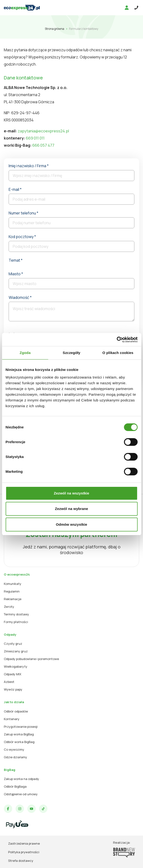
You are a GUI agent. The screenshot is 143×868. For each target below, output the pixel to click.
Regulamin (12, 591)
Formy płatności (16, 622)
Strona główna (54, 29)
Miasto (16, 274)
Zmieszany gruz (16, 651)
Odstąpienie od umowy (21, 794)
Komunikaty (13, 584)
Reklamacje (13, 599)
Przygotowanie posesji (21, 727)
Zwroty (9, 607)
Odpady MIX (13, 674)
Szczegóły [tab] (71, 353)
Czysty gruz (13, 644)
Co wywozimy (14, 749)
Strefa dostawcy (21, 861)
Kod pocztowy (22, 237)
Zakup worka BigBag (19, 734)
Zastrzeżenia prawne (24, 843)
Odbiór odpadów (16, 711)
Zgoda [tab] (25, 353)
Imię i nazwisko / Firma (29, 166)
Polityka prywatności (24, 852)
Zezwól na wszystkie (72, 493)
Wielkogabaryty (16, 666)
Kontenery (12, 719)
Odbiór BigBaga (15, 786)
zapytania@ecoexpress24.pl (43, 131)
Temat (16, 260)
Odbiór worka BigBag (19, 742)
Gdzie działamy (15, 757)
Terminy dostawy (16, 614)
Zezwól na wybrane (71, 509)
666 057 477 (43, 145)
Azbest (9, 682)
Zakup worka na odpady (21, 779)
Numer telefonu (23, 213)
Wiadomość (20, 297)
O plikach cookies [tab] (118, 353)
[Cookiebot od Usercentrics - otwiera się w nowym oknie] (117, 340)
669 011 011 (35, 138)
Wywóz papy (13, 689)
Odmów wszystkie (71, 524)
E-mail (15, 189)
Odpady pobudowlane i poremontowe (31, 659)
